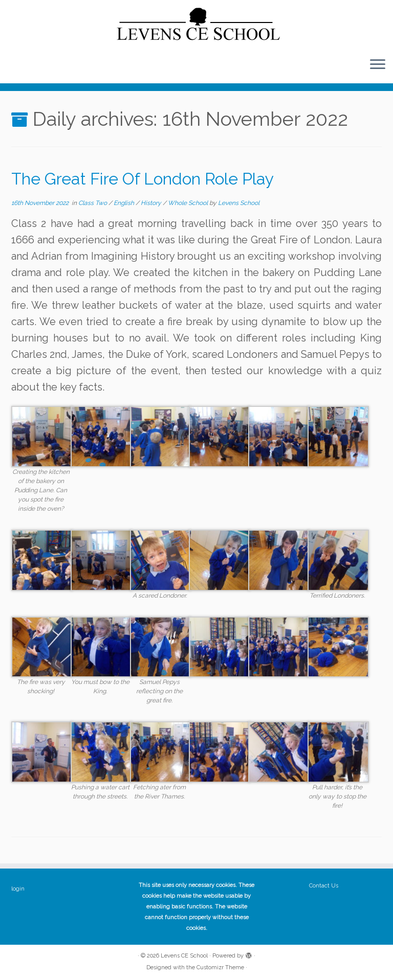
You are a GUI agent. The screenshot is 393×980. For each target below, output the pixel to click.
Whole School (189, 203)
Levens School (239, 203)
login (18, 889)
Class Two (93, 203)
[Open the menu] (378, 65)
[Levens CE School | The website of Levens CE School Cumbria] (196, 25)
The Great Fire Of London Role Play (143, 179)
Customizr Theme (220, 967)
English (125, 203)
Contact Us (324, 886)
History (152, 203)
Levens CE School (184, 956)
